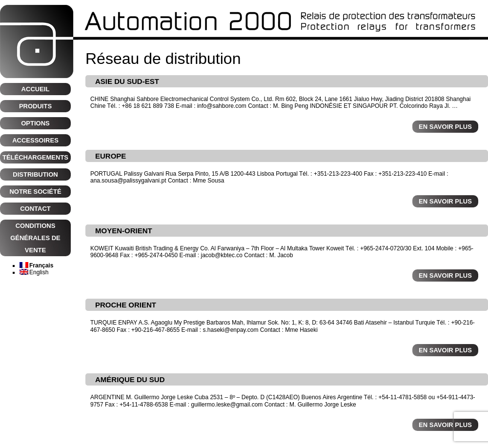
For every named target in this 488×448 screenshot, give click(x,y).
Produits (35, 106)
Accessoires (35, 140)
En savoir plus (445, 127)
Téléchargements (35, 157)
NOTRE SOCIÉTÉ (35, 192)
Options (35, 123)
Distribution (35, 174)
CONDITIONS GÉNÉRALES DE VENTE (35, 238)
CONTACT (35, 209)
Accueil (36, 89)
